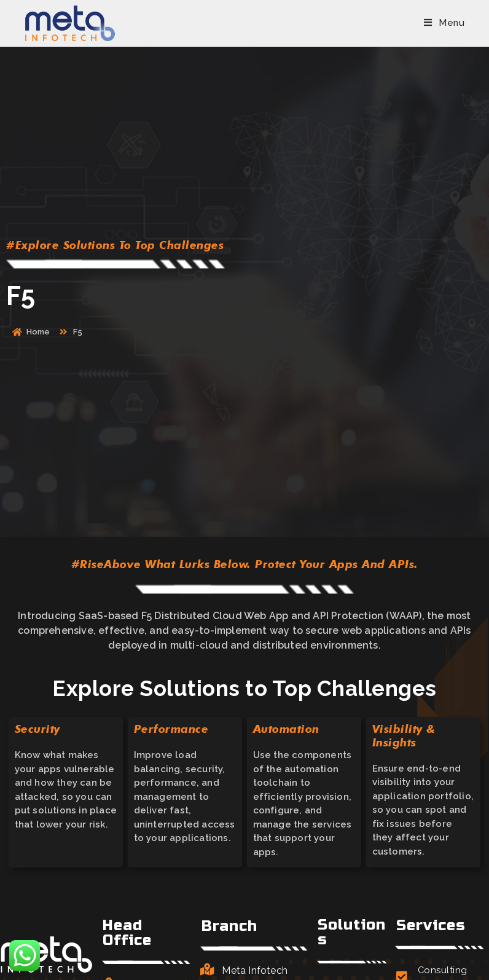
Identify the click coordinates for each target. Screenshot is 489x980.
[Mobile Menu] (444, 23)
